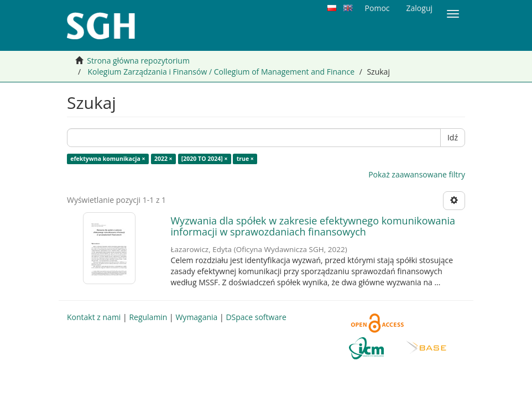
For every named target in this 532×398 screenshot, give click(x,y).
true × (245, 159)
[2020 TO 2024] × (205, 159)
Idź (453, 137)
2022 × (163, 159)
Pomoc (377, 8)
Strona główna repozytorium (138, 61)
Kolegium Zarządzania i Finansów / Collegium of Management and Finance (221, 72)
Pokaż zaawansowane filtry (417, 174)
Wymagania (196, 317)
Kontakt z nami (94, 317)
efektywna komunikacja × (108, 159)
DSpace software (256, 317)
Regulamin (148, 317)
